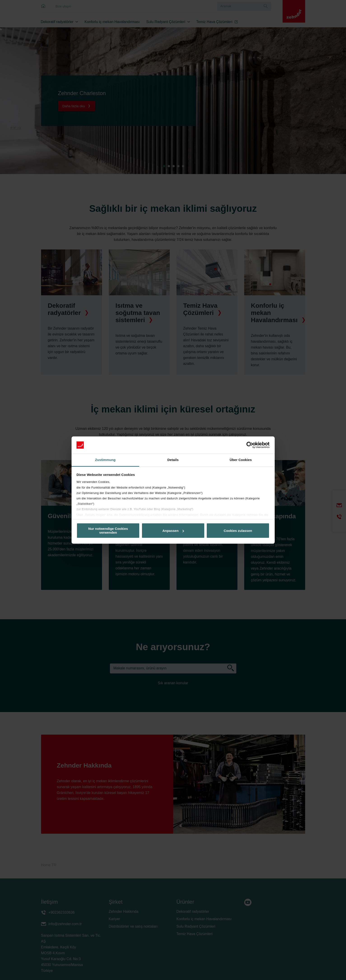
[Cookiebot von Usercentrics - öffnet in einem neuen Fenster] (250, 445)
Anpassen (173, 531)
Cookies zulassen (238, 531)
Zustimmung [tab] (105, 460)
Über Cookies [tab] (241, 460)
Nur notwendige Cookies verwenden (108, 531)
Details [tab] (173, 460)
